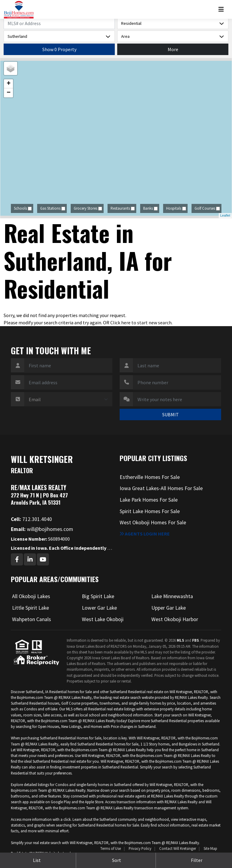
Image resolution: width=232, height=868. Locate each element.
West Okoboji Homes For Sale (153, 522)
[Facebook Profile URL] (17, 559)
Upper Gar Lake (169, 608)
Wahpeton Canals (32, 619)
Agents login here (145, 534)
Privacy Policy (140, 848)
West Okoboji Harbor (175, 619)
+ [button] (9, 84)
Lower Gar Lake (99, 608)
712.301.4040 (31, 519)
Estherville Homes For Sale (150, 477)
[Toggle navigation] (223, 9)
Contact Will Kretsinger (178, 848)
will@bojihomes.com (42, 529)
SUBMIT (171, 414)
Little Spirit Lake (31, 608)
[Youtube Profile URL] (43, 559)
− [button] (9, 93)
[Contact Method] (68, 399)
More (173, 49)
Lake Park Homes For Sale (149, 500)
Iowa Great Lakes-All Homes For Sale (161, 488)
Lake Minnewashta (172, 596)
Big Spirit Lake (98, 596)
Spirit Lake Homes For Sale (150, 511)
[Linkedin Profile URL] (30, 559)
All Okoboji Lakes (31, 596)
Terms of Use (111, 848)
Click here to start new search (141, 323)
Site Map (210, 848)
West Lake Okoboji (103, 619)
